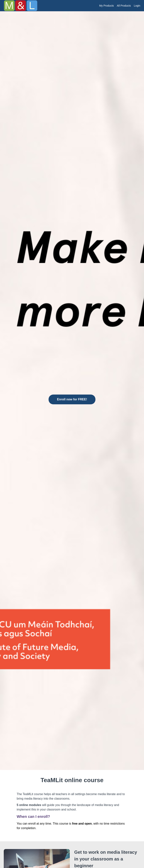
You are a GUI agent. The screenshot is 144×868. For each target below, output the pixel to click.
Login (137, 6)
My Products (106, 6)
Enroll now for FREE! (72, 399)
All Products (124, 6)
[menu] (118, 6)
